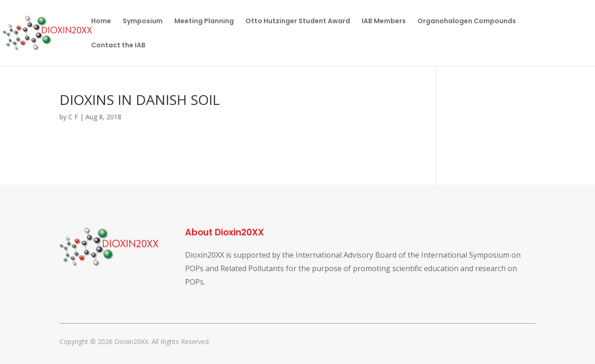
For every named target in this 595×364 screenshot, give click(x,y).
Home (101, 22)
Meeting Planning (204, 22)
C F (73, 117)
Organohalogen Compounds (467, 22)
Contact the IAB (118, 46)
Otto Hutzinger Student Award (298, 22)
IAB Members (384, 22)
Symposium (143, 22)
